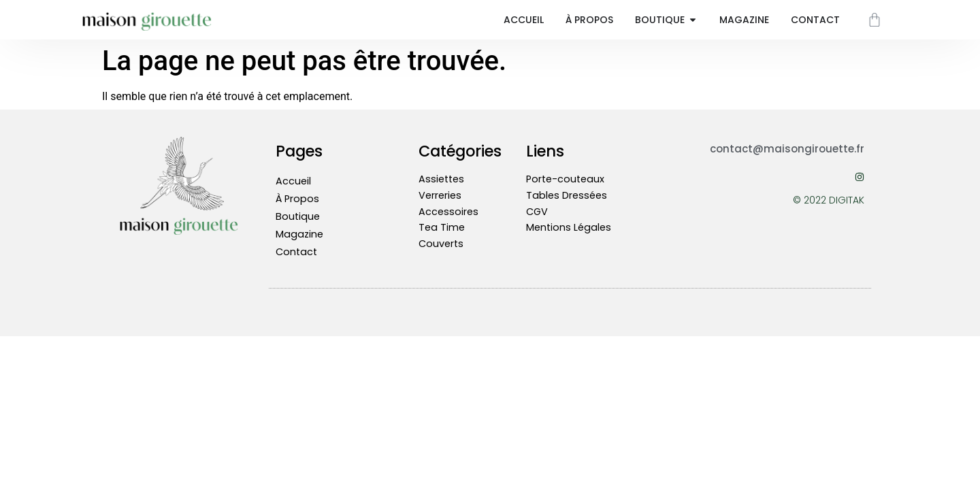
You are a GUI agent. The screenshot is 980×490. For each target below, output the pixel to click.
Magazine (299, 234)
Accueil (293, 181)
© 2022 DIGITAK (829, 200)
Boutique (298, 216)
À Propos (297, 199)
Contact (296, 252)
